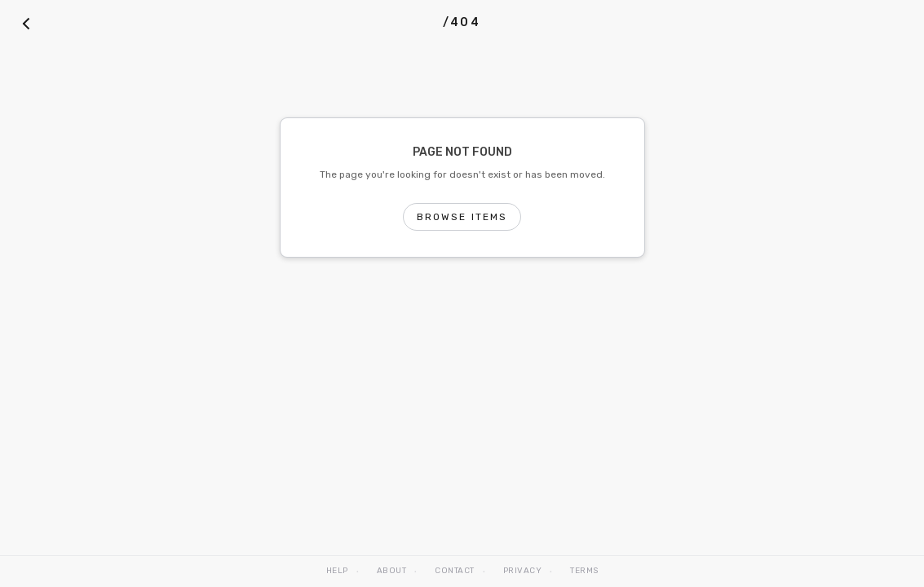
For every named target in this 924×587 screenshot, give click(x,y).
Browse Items (462, 217)
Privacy (523, 571)
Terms (584, 571)
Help (337, 571)
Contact (455, 571)
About (392, 571)
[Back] (26, 23)
